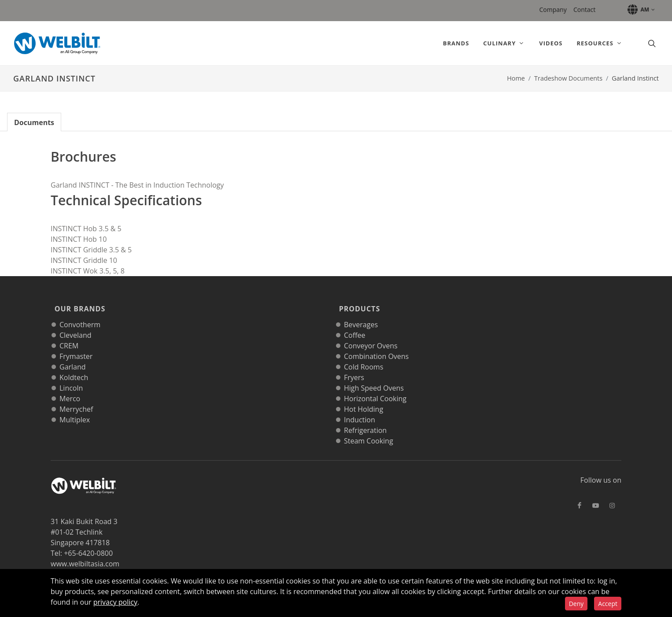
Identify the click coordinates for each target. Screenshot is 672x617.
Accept (608, 604)
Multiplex (75, 408)
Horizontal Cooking (375, 387)
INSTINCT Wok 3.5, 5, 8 (88, 271)
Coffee (354, 324)
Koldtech (74, 366)
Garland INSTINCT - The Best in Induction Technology (137, 185)
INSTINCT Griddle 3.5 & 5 (91, 250)
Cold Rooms (364, 355)
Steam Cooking (369, 429)
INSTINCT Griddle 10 (84, 260)
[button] (640, 10)
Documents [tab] (34, 122)
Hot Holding (364, 398)
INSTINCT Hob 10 (79, 239)
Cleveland (76, 324)
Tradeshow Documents (568, 78)
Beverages (361, 313)
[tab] (34, 122)
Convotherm (80, 313)
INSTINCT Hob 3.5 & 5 (86, 229)
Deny (576, 604)
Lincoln (71, 377)
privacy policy (115, 602)
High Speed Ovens (374, 377)
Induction (360, 408)
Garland (73, 355)
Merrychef (76, 398)
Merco (70, 387)
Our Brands (78, 303)
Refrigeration (365, 419)
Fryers (354, 366)
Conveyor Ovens (371, 334)
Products (358, 303)
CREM (69, 334)
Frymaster (76, 345)
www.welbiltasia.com (85, 552)
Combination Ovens (376, 345)
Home (516, 78)
